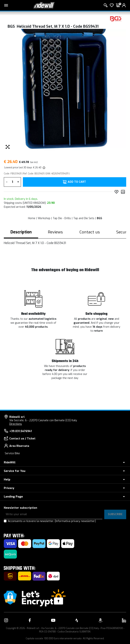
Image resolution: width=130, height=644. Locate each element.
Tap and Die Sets (84, 218)
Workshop (44, 218)
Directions (16, 424)
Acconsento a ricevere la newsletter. (52, 521)
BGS (100, 218)
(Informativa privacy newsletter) (75, 521)
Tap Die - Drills (62, 218)
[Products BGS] (116, 19)
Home (32, 218)
